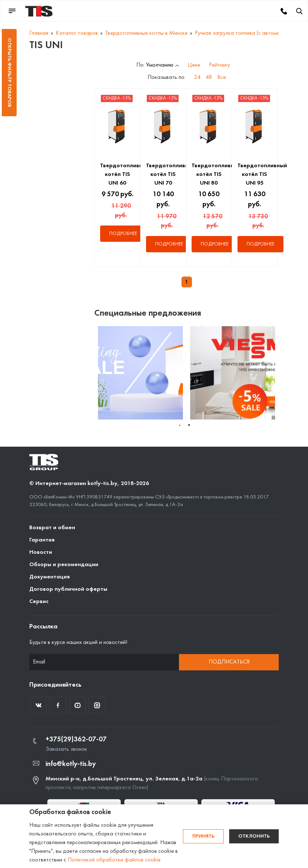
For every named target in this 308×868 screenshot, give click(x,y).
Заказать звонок (66, 749)
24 (197, 77)
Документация (50, 577)
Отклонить (254, 836)
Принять (203, 836)
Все (222, 77)
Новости (41, 552)
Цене (194, 65)
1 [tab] (189, 425)
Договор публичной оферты (68, 589)
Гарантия (42, 540)
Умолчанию (160, 65)
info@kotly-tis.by (71, 764)
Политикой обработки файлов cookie (114, 860)
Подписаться (229, 662)
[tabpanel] (140, 373)
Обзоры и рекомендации (64, 565)
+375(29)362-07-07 (76, 740)
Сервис (39, 602)
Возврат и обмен (52, 528)
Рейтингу (219, 65)
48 (209, 77)
